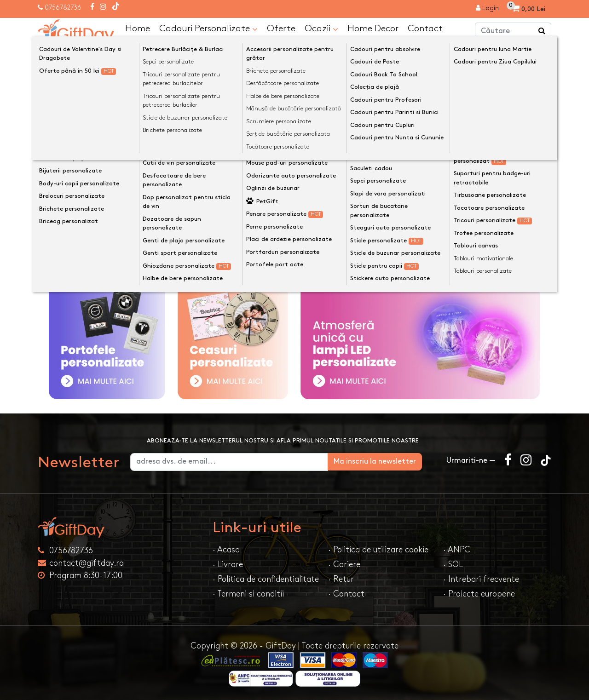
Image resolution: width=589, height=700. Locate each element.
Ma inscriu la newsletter (388, 461)
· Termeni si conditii (248, 594)
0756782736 (63, 8)
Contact (425, 28)
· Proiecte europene (479, 594)
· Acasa (226, 549)
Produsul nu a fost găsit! (124, 52)
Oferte (281, 28)
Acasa (57, 52)
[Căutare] (542, 31)
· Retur (341, 579)
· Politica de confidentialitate (266, 579)
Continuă (529, 114)
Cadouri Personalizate (208, 29)
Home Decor (373, 28)
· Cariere (344, 564)
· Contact (346, 594)
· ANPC (457, 549)
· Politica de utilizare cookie (378, 549)
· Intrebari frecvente (481, 579)
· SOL (453, 564)
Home (138, 28)
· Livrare (228, 564)
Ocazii (321, 29)
